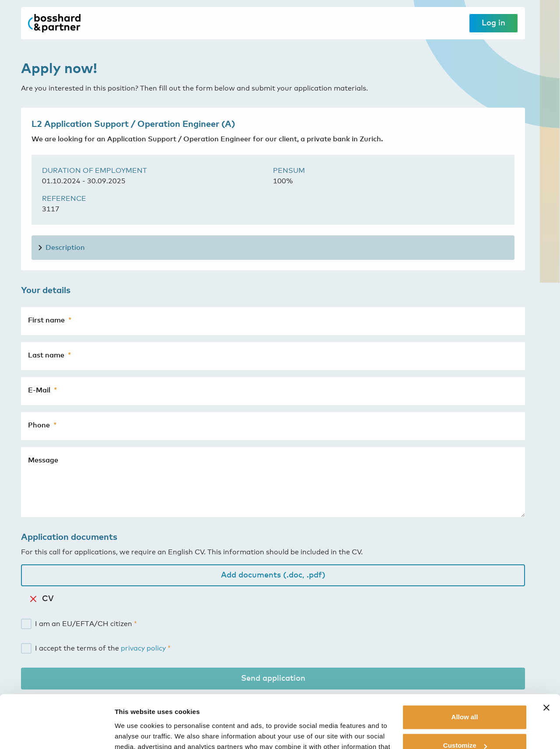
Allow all (465, 667)
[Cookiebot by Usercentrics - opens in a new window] (57, 732)
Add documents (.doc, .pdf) (273, 575)
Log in (493, 23)
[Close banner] (546, 658)
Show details (135, 732)
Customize (465, 696)
